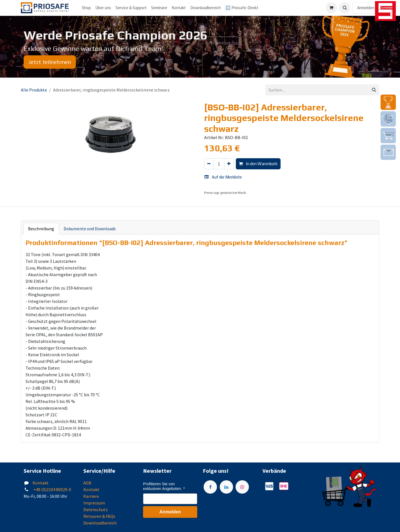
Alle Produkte (34, 90)
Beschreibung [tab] (41, 229)
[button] (345, 8)
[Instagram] (242, 487)
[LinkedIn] (226, 487)
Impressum (94, 503)
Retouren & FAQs (99, 516)
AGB (87, 483)
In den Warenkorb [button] (258, 164)
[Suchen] (374, 90)
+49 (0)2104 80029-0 (52, 489)
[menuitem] (103, 8)
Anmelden (366, 8)
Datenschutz (96, 509)
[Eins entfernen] (209, 164)
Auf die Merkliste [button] (223, 177)
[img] (388, 102)
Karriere (91, 496)
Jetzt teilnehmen (50, 62)
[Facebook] (210, 487)
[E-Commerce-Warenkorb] (331, 8)
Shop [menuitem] (86, 8)
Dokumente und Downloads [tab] (90, 229)
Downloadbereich (100, 523)
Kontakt (41, 483)
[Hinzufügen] (229, 164)
